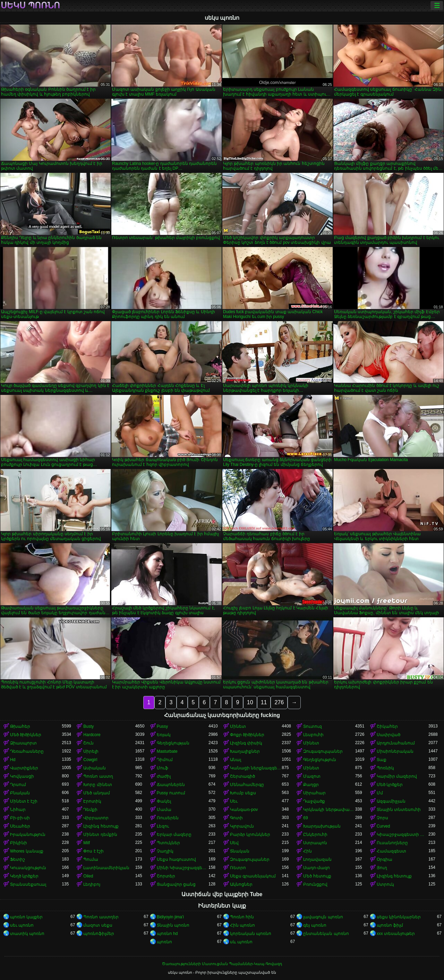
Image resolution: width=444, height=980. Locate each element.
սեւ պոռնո (22, 925)
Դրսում (18, 785)
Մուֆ (163, 768)
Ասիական (95, 768)
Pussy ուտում (171, 793)
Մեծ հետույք (317, 876)
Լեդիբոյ (92, 884)
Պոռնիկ (385, 768)
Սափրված (388, 735)
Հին (308, 851)
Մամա (164, 810)
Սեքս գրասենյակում (253, 876)
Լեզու (163, 826)
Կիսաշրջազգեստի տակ (403, 835)
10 (250, 702)
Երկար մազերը (174, 835)
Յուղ (382, 868)
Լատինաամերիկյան (106, 868)
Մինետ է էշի (24, 801)
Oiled (88, 876)
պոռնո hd (167, 934)
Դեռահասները (27, 751)
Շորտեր (166, 876)
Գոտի (236, 818)
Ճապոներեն (171, 785)
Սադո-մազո (317, 868)
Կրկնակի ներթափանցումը (329, 810)
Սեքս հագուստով (176, 859)
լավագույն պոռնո (323, 917)
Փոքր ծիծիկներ (247, 735)
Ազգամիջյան (391, 801)
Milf (87, 843)
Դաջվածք (314, 801)
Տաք (382, 760)
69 (305, 818)
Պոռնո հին (242, 917)
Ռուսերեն (168, 818)
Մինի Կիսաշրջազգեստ (183, 868)
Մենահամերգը (247, 785)
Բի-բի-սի (20, 818)
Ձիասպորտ (23, 743)
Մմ (380, 793)
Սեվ (234, 843)
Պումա (91, 859)
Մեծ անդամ (96, 793)
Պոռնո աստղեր (101, 917)
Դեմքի (90, 810)
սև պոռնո (241, 942)
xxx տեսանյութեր (396, 934)
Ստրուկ (385, 884)
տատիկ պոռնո (27, 934)
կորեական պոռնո (251, 934)
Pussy (163, 726)
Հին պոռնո (242, 925)
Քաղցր (311, 785)
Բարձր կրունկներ (250, 835)
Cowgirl (90, 760)
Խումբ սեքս (243, 793)
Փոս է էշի (93, 851)
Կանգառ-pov (244, 810)
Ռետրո (238, 868)
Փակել (164, 801)
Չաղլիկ (165, 851)
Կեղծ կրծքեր (24, 876)
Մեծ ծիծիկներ (26, 735)
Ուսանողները (392, 843)
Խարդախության (322, 826)
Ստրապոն (315, 843)
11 (264, 702)
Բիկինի (19, 843)
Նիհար (18, 810)
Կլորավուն (242, 826)
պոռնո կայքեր (26, 917)
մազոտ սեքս (98, 925)
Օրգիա (385, 859)
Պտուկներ (168, 843)
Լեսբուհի (313, 735)
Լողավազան (317, 859)
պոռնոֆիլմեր (99, 934)
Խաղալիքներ (245, 751)
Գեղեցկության (173, 743)
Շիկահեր (387, 726)
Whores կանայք (27, 851)
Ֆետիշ (18, 859)
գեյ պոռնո (315, 925)
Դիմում (165, 760)
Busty (88, 726)
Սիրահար (314, 793)
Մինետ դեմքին (100, 835)
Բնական (20, 793)
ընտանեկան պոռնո (326, 934)
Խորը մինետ (97, 785)
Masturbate (167, 751)
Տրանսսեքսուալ (28, 884)
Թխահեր (20, 726)
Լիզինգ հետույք (101, 826)
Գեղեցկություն (320, 760)
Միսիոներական (395, 751)
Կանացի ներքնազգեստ (256, 768)
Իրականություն (28, 835)
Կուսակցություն (28, 868)
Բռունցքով (315, 884)
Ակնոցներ (241, 884)
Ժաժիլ (164, 776)
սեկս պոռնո (30, 6)
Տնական (240, 851)
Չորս (382, 818)
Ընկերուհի (315, 835)
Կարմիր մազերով (397, 776)
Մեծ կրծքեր (390, 785)
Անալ (236, 760)
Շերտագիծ (242, 776)
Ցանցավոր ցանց (176, 884)
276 (279, 702)
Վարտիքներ (24, 768)
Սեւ (234, 801)
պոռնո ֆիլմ (390, 925)
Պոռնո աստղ (98, 776)
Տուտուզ (313, 726)
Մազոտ (312, 776)
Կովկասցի (22, 776)
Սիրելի (91, 751)
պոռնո (164, 942)
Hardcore (92, 735)
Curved (383, 826)
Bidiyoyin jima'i (170, 917)
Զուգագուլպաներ (323, 751)
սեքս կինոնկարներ (399, 917)
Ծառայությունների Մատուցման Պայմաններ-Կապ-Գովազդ (222, 964)
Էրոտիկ (92, 801)
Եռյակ (164, 735)
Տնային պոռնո (173, 925)
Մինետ (238, 726)
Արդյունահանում (396, 743)
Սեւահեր (20, 826)
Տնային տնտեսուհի (399, 810)
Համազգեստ (391, 851)
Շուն (88, 743)
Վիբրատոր (96, 818)
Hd (13, 760)
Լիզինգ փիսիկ (246, 743)
